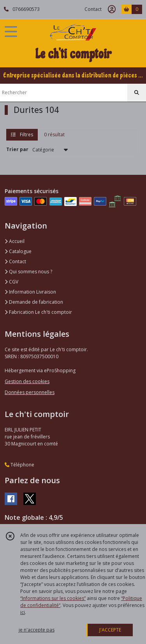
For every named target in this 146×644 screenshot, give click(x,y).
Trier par (17, 149)
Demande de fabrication (34, 302)
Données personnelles (30, 392)
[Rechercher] (137, 93)
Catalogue (18, 251)
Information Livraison (30, 292)
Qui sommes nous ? (28, 272)
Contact (93, 9)
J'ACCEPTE (110, 630)
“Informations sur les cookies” (53, 598)
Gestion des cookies (27, 381)
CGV (11, 282)
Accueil (15, 241)
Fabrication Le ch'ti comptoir (38, 312)
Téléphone (19, 465)
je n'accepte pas (37, 630)
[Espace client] (112, 9)
